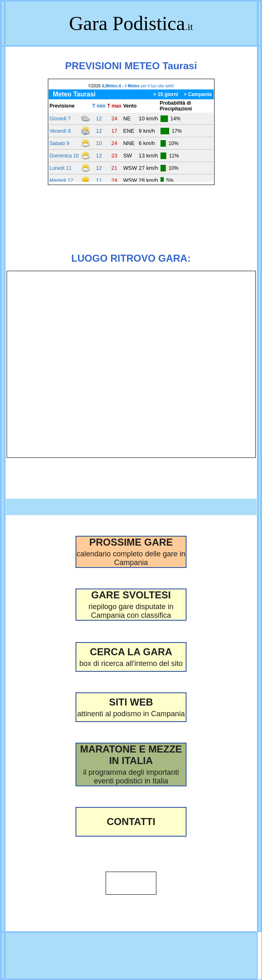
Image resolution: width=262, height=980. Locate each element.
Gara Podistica (127, 23)
